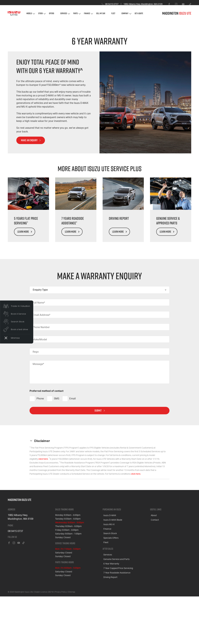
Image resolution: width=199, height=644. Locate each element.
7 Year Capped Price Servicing (117, 610)
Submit (98, 460)
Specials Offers (110, 584)
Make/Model (40, 389)
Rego (36, 402)
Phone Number (41, 377)
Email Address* (41, 365)
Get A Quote (139, 16)
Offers (52, 16)
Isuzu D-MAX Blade (112, 569)
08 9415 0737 (112, 4)
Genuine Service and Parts (116, 603)
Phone (37, 448)
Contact (154, 569)
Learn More (23, 281)
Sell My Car (101, 16)
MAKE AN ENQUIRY (29, 190)
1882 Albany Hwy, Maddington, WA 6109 (143, 4)
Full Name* (39, 352)
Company (125, 16)
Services (64, 16)
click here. (136, 524)
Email (69, 448)
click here (43, 509)
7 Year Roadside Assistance (116, 614)
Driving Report (110, 617)
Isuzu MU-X (108, 572)
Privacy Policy (61, 639)
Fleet (113, 16)
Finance (87, 16)
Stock (40, 16)
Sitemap (72, 639)
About (153, 565)
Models (29, 16)
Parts (75, 16)
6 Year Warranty (110, 606)
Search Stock (109, 580)
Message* (38, 414)
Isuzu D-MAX (109, 565)
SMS (53, 448)
